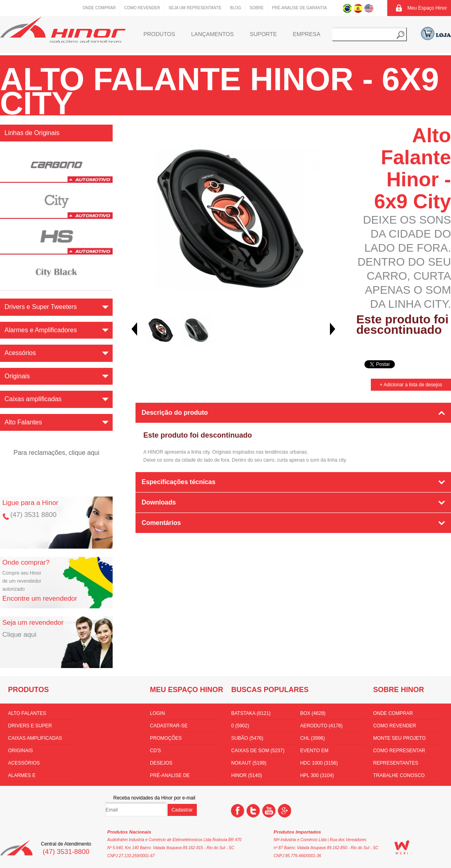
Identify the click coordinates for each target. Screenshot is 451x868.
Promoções (166, 738)
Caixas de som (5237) (258, 751)
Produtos (159, 34)
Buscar (400, 35)
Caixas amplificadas (35, 738)
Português (347, 8)
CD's (156, 751)
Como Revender (142, 8)
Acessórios (24, 763)
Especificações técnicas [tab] (178, 482)
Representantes (396, 763)
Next (333, 329)
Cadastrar (182, 810)
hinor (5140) (247, 775)
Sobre (257, 8)
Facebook (238, 811)
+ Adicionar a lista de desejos (411, 385)
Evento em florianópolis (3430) (327, 752)
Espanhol (358, 8)
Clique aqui (19, 635)
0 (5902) (240, 726)
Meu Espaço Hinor (427, 8)
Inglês (369, 8)
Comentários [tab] (161, 523)
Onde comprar (99, 8)
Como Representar (399, 751)
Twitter (253, 811)
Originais (20, 751)
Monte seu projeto (399, 738)
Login (157, 713)
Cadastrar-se (169, 726)
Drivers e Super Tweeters (30, 727)
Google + (284, 811)
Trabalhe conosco (399, 775)
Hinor (63, 29)
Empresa (307, 34)
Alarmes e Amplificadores (29, 777)
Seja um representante (195, 8)
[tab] (293, 545)
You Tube (269, 811)
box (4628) (313, 713)
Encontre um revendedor (40, 599)
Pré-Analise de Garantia (300, 8)
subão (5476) (247, 738)
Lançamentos (212, 34)
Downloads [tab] (159, 502)
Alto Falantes (27, 713)
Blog (236, 8)
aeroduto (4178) (322, 726)
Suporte (263, 34)
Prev (134, 329)
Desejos (161, 763)
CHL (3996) (313, 738)
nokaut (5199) (249, 763)
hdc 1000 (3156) (319, 763)
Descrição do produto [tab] (175, 413)
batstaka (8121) (251, 713)
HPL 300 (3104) (317, 775)
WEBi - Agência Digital (402, 847)
